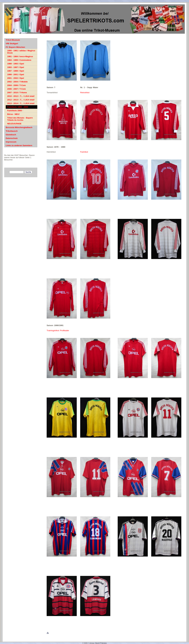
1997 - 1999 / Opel (16, 71)
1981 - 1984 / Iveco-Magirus (20, 56)
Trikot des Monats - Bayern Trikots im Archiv (20, 119)
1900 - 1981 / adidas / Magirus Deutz (21, 52)
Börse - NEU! (13, 114)
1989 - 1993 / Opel (16, 64)
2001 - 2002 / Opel (16, 78)
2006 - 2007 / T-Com (16, 89)
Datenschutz (12, 138)
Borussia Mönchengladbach (19, 127)
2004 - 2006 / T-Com (16, 85)
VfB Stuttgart (12, 44)
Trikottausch (12, 131)
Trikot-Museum (13, 40)
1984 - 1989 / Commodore (19, 60)
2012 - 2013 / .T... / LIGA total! (21, 100)
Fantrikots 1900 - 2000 (18, 107)
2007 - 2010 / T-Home (17, 93)
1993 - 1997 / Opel (16, 67)
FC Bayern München (15, 47)
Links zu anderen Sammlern (19, 145)
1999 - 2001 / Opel (16, 74)
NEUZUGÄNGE (14, 124)
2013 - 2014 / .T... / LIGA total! (21, 103)
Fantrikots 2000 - (15, 111)
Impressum (11, 142)
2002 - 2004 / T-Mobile (17, 82)
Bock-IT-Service (101, 643)
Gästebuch (11, 135)
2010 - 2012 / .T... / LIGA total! (21, 96)
